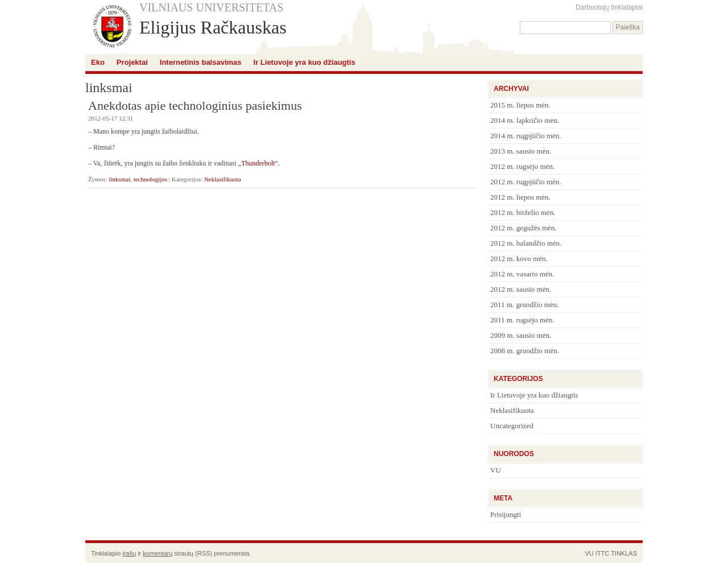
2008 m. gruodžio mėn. (525, 351)
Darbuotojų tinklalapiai (609, 7)
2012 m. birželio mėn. (523, 212)
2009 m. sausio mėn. (521, 335)
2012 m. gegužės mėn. (524, 228)
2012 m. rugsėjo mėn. (522, 166)
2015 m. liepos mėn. (520, 105)
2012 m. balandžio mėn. (526, 243)
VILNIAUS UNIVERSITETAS (211, 7)
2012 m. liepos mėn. (520, 197)
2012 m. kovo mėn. (519, 258)
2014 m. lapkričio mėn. (525, 120)
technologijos (150, 179)
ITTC (602, 553)
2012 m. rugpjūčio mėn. (526, 182)
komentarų (158, 553)
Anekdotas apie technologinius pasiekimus (195, 105)
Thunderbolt (258, 163)
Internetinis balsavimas (201, 62)
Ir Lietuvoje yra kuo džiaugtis (305, 62)
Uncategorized (512, 426)
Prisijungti (506, 514)
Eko (98, 62)
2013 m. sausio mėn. (521, 151)
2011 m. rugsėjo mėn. (522, 320)
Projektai (132, 62)
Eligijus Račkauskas (213, 27)
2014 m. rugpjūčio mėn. (526, 136)
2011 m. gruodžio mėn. (524, 305)
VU (496, 470)
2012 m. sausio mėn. (521, 289)
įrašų (129, 553)
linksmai (119, 179)
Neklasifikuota (223, 179)
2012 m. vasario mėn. (522, 274)
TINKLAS (624, 553)
